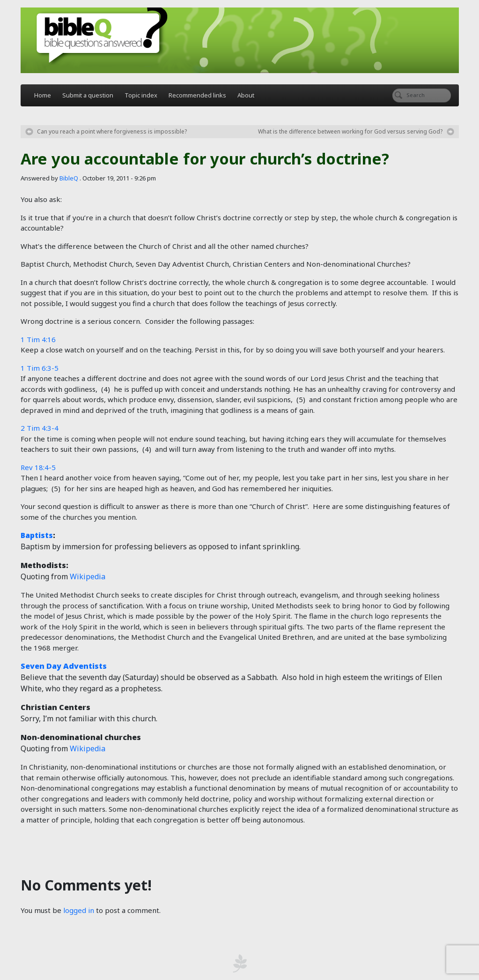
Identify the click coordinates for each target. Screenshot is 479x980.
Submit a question (88, 95)
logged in (79, 910)
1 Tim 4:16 (38, 339)
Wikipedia (88, 576)
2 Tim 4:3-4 (40, 428)
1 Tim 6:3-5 (40, 368)
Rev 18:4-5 (38, 467)
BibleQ (69, 178)
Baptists (37, 535)
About (246, 95)
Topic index (141, 95)
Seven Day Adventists (64, 666)
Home (43, 95)
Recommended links (197, 95)
